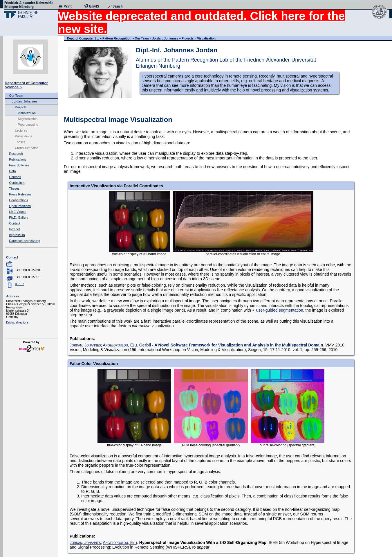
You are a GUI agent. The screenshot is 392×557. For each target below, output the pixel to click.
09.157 (20, 284)
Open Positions (20, 206)
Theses (20, 142)
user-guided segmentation (278, 310)
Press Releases (20, 194)
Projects (21, 107)
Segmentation (28, 119)
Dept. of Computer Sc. (83, 38)
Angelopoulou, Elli (120, 345)
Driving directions (17, 322)
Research (16, 154)
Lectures (21, 130)
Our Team (16, 96)
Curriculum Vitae (27, 148)
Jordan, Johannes (25, 101)
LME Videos (18, 212)
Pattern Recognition (117, 38)
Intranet (14, 229)
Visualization (27, 113)
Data (12, 171)
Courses (15, 177)
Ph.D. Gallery (18, 218)
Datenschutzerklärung (25, 241)
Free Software (19, 165)
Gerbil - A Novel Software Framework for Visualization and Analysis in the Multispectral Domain (231, 345)
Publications (23, 136)
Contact (15, 223)
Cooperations (18, 200)
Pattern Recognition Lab (200, 60)
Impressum (17, 235)
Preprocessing (28, 125)
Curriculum (17, 183)
